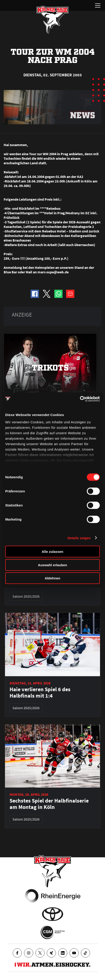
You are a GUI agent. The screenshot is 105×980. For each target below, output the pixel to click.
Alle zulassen (52, 552)
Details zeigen (79, 538)
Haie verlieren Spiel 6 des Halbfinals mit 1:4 (40, 693)
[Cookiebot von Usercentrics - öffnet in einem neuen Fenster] (80, 399)
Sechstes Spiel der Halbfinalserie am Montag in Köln (49, 804)
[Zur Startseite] (52, 20)
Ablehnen (52, 578)
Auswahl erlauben (52, 565)
